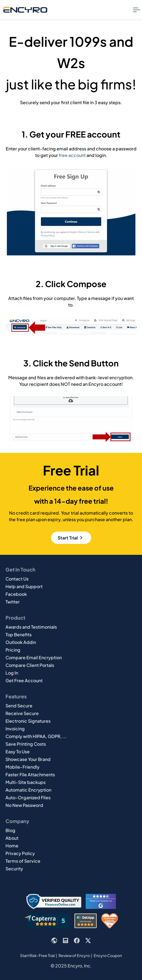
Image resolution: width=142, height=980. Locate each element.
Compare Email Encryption (34, 657)
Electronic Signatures (28, 721)
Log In (12, 673)
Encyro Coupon (108, 955)
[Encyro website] (54, 940)
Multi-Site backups (26, 782)
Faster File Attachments (30, 775)
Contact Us (17, 579)
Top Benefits (19, 635)
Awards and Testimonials (31, 627)
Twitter (13, 602)
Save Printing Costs (26, 744)
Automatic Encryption (28, 790)
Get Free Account (24, 680)
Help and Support (24, 586)
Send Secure (19, 706)
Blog (10, 830)
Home (12, 846)
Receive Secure (22, 713)
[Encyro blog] (66, 940)
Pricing (13, 650)
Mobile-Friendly (23, 767)
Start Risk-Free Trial (37, 955)
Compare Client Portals (30, 665)
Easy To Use (18, 752)
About (12, 838)
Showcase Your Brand (28, 759)
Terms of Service (23, 861)
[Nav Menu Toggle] (137, 10)
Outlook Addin (21, 642)
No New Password (24, 805)
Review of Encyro (74, 955)
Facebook (16, 594)
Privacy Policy (20, 853)
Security (14, 869)
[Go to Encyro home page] (25, 10)
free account (72, 155)
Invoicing (15, 729)
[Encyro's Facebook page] (77, 940)
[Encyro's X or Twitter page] (88, 940)
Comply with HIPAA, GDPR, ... (36, 736)
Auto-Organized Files (28, 797)
